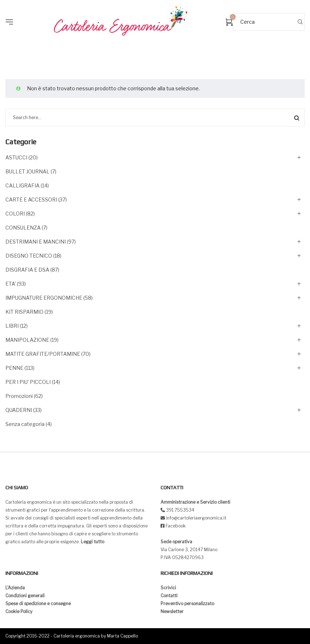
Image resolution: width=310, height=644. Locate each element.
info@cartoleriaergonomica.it (196, 518)
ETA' (11, 284)
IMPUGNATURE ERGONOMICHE (44, 298)
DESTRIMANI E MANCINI (36, 242)
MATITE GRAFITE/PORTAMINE (43, 354)
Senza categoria (25, 424)
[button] (11, 11)
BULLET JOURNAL (27, 171)
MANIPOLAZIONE (27, 340)
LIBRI (12, 326)
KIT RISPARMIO (24, 312)
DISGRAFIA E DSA (27, 270)
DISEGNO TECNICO (29, 256)
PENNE (14, 368)
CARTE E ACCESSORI (31, 199)
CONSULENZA (23, 228)
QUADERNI (19, 410)
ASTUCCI (16, 157)
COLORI (15, 214)
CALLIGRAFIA (22, 185)
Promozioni (19, 396)
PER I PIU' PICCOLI (28, 382)
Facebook (176, 526)
